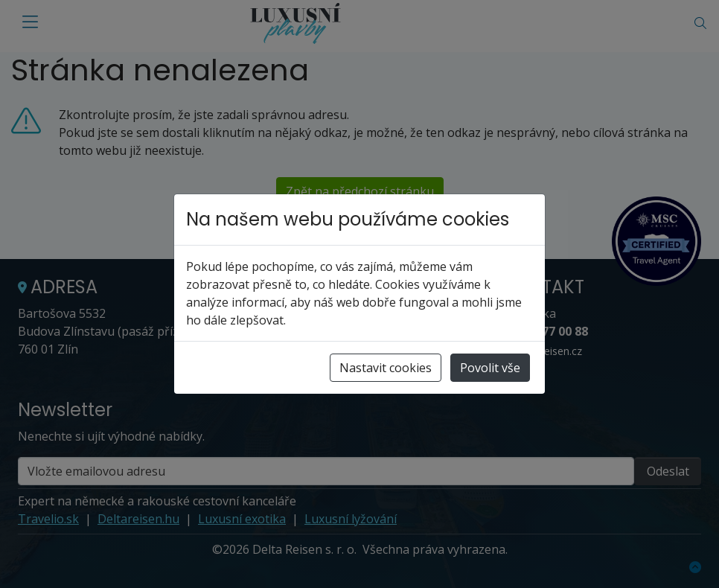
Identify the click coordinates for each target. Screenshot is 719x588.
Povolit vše (490, 368)
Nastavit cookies (386, 368)
